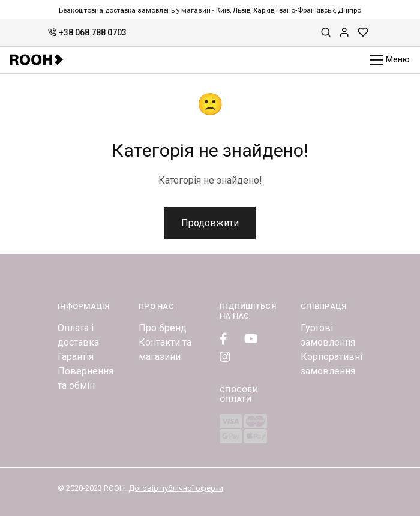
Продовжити (210, 223)
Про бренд (163, 328)
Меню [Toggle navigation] (390, 60)
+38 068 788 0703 (87, 32)
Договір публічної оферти (176, 488)
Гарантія (76, 357)
